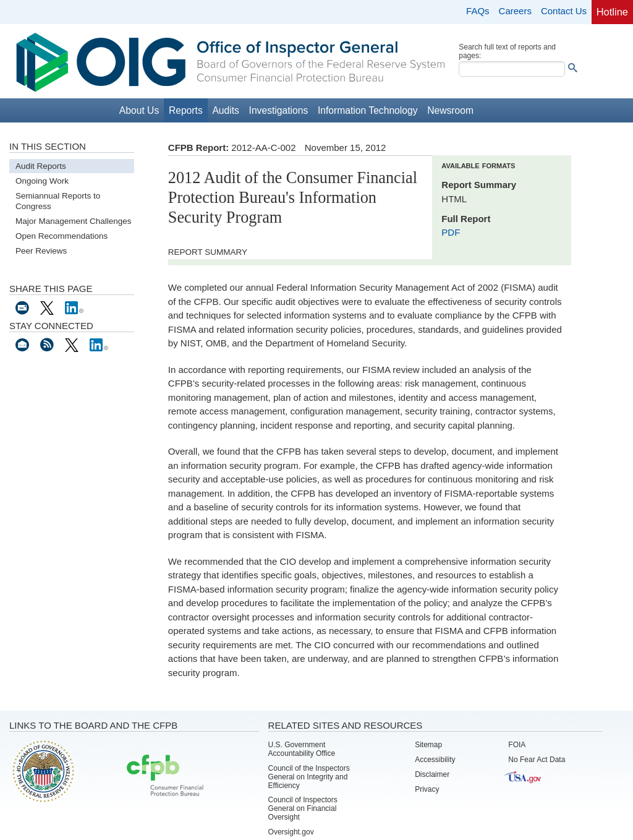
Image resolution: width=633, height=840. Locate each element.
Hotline (612, 12)
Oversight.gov (291, 832)
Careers (515, 11)
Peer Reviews (41, 251)
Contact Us (564, 11)
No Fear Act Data (537, 760)
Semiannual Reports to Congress (58, 201)
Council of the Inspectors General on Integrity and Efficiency (309, 777)
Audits (226, 110)
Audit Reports (41, 166)
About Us (139, 110)
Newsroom (450, 110)
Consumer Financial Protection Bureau (165, 776)
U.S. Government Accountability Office (302, 749)
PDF (451, 232)
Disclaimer (432, 774)
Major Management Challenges (74, 221)
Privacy (427, 789)
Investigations (279, 110)
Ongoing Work (42, 181)
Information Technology (368, 110)
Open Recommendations (62, 236)
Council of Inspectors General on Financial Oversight (303, 808)
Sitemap (428, 745)
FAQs (478, 11)
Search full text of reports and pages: (507, 51)
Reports (186, 110)
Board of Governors (42, 771)
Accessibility (435, 760)
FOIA (517, 745)
